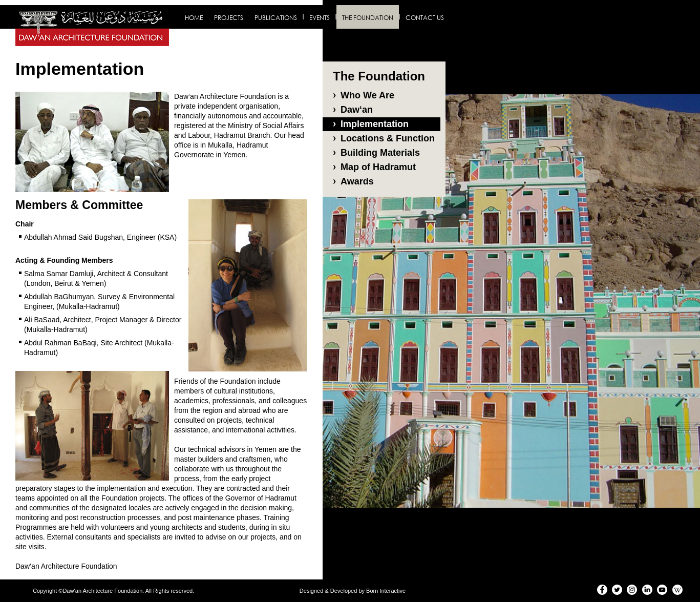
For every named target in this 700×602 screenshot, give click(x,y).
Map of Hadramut (378, 167)
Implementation (375, 124)
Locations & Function (388, 138)
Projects (229, 18)
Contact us (425, 18)
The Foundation (368, 18)
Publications (276, 18)
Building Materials (380, 153)
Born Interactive (386, 591)
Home (194, 18)
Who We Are (367, 95)
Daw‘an (357, 110)
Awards (357, 181)
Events (320, 18)
